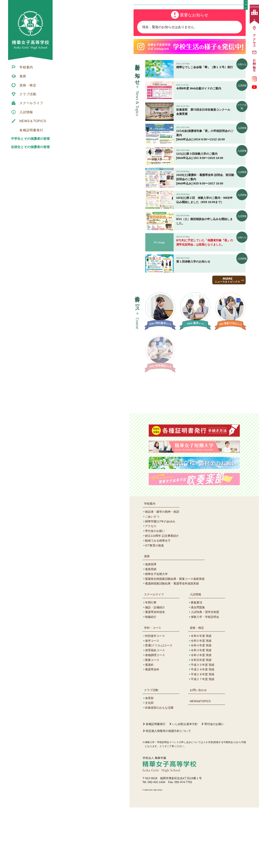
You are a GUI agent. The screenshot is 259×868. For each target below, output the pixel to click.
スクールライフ (154, 655)
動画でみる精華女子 (158, 601)
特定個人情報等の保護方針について (168, 791)
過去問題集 (198, 668)
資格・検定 (197, 688)
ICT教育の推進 (154, 606)
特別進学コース (155, 696)
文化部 (149, 763)
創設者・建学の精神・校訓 (162, 572)
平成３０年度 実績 (203, 725)
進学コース (152, 701)
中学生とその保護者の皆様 (30, 139)
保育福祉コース (155, 711)
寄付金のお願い (155, 591)
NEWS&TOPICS (200, 762)
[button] (246, 32)
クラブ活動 (151, 751)
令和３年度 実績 (201, 711)
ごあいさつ (152, 577)
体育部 (149, 759)
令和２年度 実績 (201, 716)
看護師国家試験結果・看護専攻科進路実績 (172, 644)
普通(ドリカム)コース (159, 706)
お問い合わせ (198, 751)
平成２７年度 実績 (203, 740)
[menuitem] (30, 67)
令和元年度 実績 (201, 720)
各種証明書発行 (156, 784)
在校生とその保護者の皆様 (30, 147)
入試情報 (195, 655)
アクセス (151, 586)
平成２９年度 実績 (203, 730)
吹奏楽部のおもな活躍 (159, 768)
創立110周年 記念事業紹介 (162, 596)
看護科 (149, 725)
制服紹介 (151, 677)
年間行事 (151, 663)
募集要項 (196, 663)
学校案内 (150, 564)
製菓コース (152, 720)
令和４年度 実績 (201, 706)
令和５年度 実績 (201, 701)
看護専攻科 (152, 730)
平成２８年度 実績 (203, 735)
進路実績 (151, 630)
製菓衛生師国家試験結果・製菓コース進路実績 (175, 639)
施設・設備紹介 (155, 668)
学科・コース (153, 688)
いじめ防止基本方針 (185, 784)
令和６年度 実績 (201, 696)
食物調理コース (155, 716)
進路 (147, 617)
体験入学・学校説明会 (205, 677)
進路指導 (151, 625)
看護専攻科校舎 (155, 672)
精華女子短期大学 (156, 634)
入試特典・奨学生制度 (205, 672)
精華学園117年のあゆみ (160, 582)
